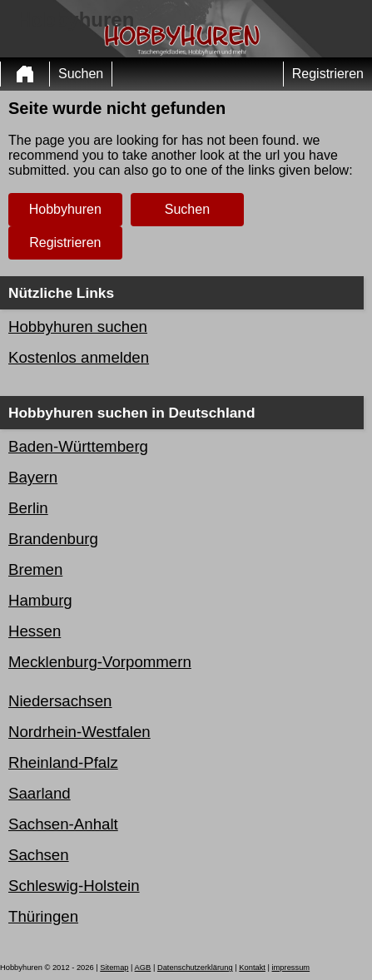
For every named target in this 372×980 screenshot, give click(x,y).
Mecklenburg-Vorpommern (100, 662)
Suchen (81, 74)
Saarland (40, 793)
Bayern (33, 477)
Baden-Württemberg (78, 446)
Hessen (35, 631)
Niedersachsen (60, 701)
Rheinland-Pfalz (63, 762)
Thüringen (43, 916)
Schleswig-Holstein (74, 886)
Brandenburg (53, 539)
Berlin (28, 508)
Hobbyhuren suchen (78, 327)
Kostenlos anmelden (79, 357)
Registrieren (328, 74)
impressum (291, 968)
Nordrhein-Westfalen (79, 732)
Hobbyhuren (65, 209)
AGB (143, 968)
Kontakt (252, 968)
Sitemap (114, 968)
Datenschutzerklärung (195, 968)
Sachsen (39, 855)
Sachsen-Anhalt (63, 824)
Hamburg (40, 600)
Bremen (35, 569)
